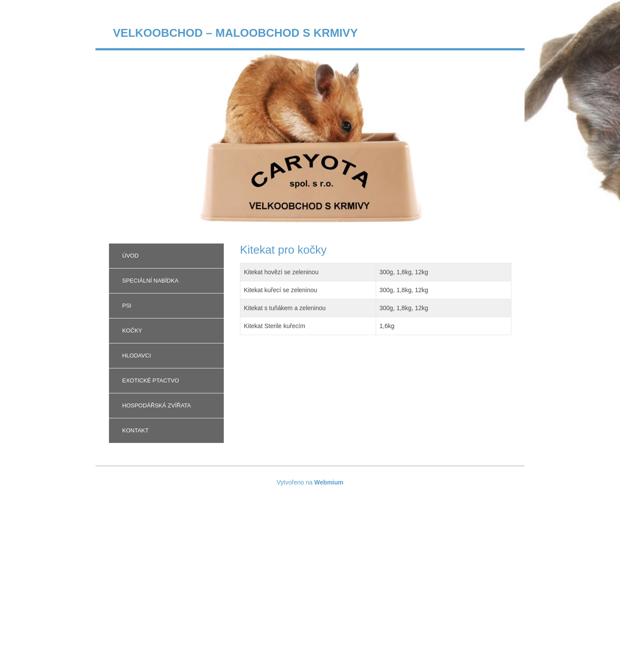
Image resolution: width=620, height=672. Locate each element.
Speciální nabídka (150, 281)
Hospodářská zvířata (157, 405)
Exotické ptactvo (151, 380)
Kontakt (135, 430)
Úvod (130, 256)
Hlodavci (137, 355)
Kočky (132, 331)
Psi (127, 306)
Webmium (329, 482)
